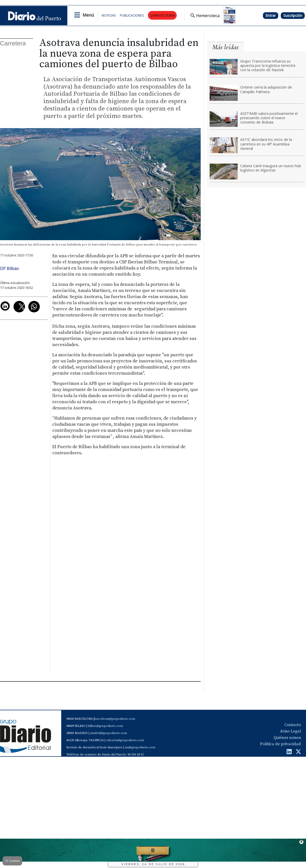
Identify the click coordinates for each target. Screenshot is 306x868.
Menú (88, 15)
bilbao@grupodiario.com (105, 726)
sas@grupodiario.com (140, 747)
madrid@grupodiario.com (109, 733)
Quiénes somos (287, 738)
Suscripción (293, 15)
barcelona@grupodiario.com (115, 719)
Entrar (271, 15)
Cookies (12, 861)
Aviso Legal (290, 731)
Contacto (293, 725)
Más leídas (225, 47)
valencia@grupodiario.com (125, 740)
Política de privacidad (280, 744)
